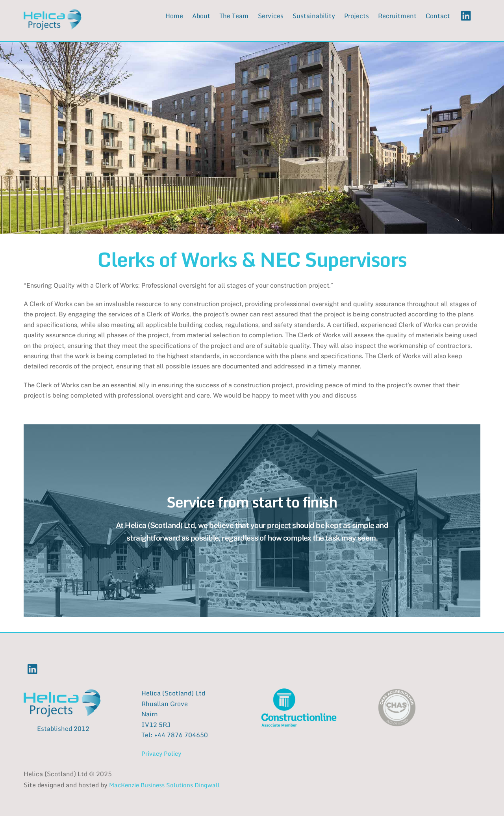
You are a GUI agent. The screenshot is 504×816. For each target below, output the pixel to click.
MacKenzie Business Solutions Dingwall (164, 785)
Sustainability (314, 16)
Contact (438, 16)
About (201, 16)
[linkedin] (468, 15)
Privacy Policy (161, 753)
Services (271, 16)
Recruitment (397, 16)
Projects (357, 16)
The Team (234, 16)
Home (174, 16)
